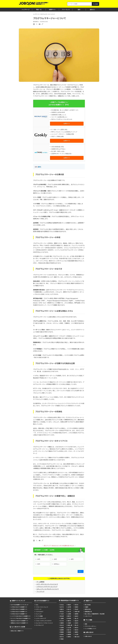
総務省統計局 (88, 612)
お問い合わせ (88, 636)
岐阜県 (77, 616)
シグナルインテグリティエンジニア (47, 587)
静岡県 (69, 616)
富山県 (77, 618)
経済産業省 (88, 609)
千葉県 (62, 614)
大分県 (77, 634)
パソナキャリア (40, 625)
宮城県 (77, 607)
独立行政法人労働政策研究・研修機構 (95, 614)
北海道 (62, 605)
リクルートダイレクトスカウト (44, 621)
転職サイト (52, 10)
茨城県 (77, 609)
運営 (86, 624)
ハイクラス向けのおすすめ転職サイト (21, 616)
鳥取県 (77, 628)
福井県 (69, 621)
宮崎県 (69, 637)
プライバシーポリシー (91, 626)
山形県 (69, 607)
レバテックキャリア (41, 618)
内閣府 (87, 607)
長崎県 (69, 634)
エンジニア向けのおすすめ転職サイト (21, 618)
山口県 (69, 628)
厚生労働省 (88, 605)
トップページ (26, 10)
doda (37, 605)
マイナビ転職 (39, 616)
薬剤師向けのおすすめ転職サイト (20, 623)
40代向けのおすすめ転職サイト (19, 612)
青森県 (69, 605)
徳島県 (77, 630)
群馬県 (62, 612)
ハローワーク (88, 616)
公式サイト (67, 124)
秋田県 (77, 605)
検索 (95, 5)
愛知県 (62, 616)
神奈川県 (77, 612)
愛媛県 (62, 632)
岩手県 (62, 607)
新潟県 (69, 618)
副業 (79, 10)
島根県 (62, 630)
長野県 (77, 614)
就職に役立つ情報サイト (17, 631)
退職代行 (92, 10)
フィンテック (40, 592)
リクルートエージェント (42, 607)
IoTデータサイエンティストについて (47, 584)
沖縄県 (62, 639)
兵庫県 (77, 623)
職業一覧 (39, 10)
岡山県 (77, 625)
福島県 (62, 609)
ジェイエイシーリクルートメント (44, 623)
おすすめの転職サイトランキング (20, 605)
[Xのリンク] (37, 541)
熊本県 (62, 637)
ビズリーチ (39, 609)
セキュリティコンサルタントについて (48, 589)
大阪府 (69, 623)
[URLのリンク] (42, 540)
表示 (39, 167)
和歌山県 (70, 625)
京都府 (62, 623)
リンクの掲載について (91, 629)
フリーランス (66, 10)
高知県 (69, 632)
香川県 (69, 630)
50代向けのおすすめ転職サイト (19, 614)
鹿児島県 (77, 637)
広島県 (62, 628)
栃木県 (69, 609)
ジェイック (39, 614)
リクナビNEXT (39, 612)
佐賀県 (62, 634)
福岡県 (77, 632)
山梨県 (69, 614)
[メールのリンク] (40, 541)
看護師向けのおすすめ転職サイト (20, 621)
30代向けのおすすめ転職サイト (19, 609)
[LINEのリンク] (34, 541)
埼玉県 (69, 612)
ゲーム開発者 (40, 582)
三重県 (62, 618)
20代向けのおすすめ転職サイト (19, 607)
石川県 (62, 621)
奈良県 (62, 625)
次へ (81, 571)
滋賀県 (77, 621)
